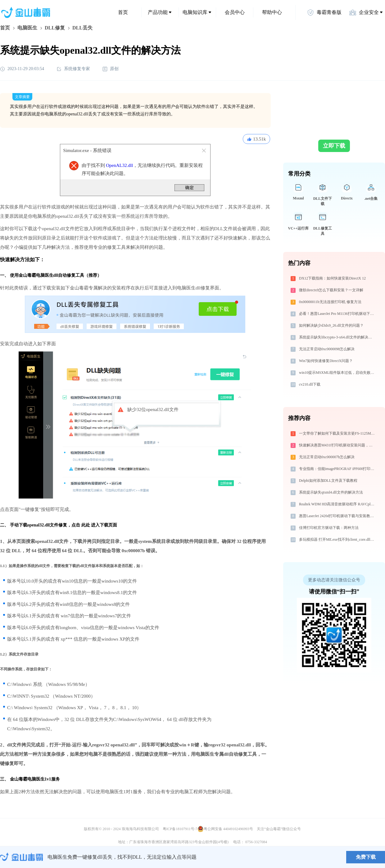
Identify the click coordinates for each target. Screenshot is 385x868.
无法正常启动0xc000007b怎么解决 (327, 457)
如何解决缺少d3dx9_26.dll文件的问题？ (331, 325)
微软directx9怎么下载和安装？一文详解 (331, 290)
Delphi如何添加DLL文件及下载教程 (328, 481)
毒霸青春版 (324, 12)
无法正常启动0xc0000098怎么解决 (327, 349)
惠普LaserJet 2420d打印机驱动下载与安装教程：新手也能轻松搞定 (337, 516)
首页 (123, 12)
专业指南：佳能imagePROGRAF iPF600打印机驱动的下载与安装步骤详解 (337, 469)
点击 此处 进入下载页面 (94, 525)
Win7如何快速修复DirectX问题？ (326, 361)
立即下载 (334, 146)
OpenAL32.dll (119, 165)
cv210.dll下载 (310, 384)
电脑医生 (27, 28)
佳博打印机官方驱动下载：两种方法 (329, 528)
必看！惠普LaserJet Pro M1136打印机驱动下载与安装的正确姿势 (337, 314)
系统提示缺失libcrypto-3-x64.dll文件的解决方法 (337, 337)
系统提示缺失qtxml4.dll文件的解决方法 (331, 492)
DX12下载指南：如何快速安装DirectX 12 (332, 278)
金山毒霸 (21, 857)
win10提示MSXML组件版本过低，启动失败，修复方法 (337, 373)
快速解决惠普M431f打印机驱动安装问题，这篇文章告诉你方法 (337, 445)
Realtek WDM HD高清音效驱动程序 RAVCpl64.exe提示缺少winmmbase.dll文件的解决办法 (337, 504)
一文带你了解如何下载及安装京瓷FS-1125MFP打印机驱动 (337, 433)
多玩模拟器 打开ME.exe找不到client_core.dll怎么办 (337, 539)
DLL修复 (55, 28)
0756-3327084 (256, 842)
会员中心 (235, 12)
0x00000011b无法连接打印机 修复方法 (330, 302)
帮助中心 (272, 12)
